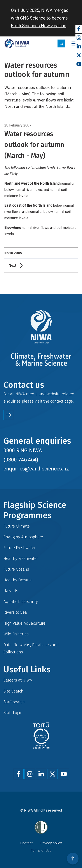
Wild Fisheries (16, 634)
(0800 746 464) (21, 460)
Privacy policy (51, 843)
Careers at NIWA (18, 680)
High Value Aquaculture (24, 623)
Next (12, 265)
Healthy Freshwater (21, 558)
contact (57, 401)
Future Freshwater (20, 548)
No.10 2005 (13, 253)
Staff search (14, 702)
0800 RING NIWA (23, 450)
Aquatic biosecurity (21, 601)
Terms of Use (41, 851)
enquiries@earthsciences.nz (36, 469)
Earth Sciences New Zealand (39, 26)
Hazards (11, 591)
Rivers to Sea (15, 612)
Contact (26, 843)
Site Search (13, 691)
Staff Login (13, 713)
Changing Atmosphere (23, 537)
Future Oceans (16, 569)
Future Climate (17, 526)
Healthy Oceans (17, 580)
